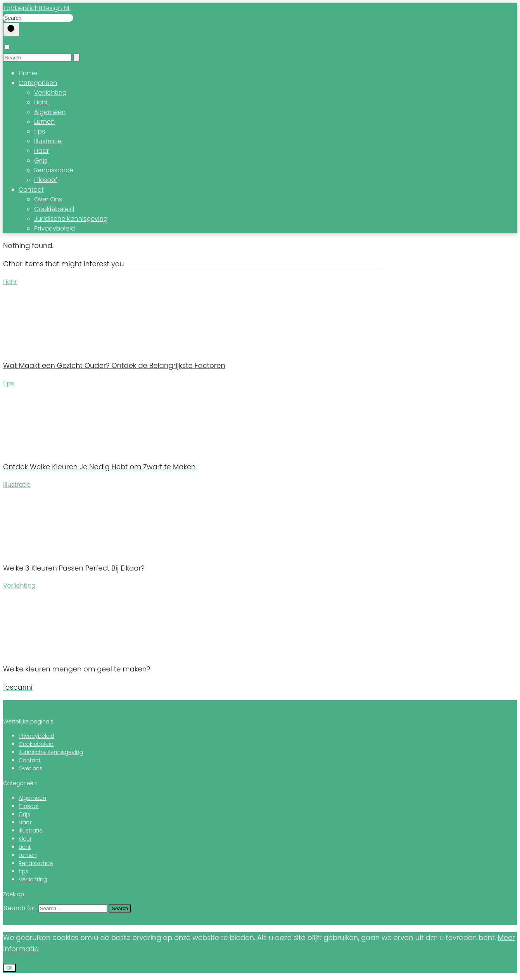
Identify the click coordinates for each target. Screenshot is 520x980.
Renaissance (54, 170)
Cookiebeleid (54, 209)
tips (40, 131)
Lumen (44, 122)
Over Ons (48, 199)
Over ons (30, 768)
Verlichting (50, 93)
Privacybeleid (54, 228)
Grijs (41, 160)
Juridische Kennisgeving (71, 219)
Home (28, 73)
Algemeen (50, 112)
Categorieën (38, 83)
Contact (31, 190)
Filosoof (46, 180)
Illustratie (48, 141)
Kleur (25, 839)
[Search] (76, 58)
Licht (41, 102)
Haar (41, 151)
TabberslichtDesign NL (37, 8)
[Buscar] (11, 29)
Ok (10, 968)
